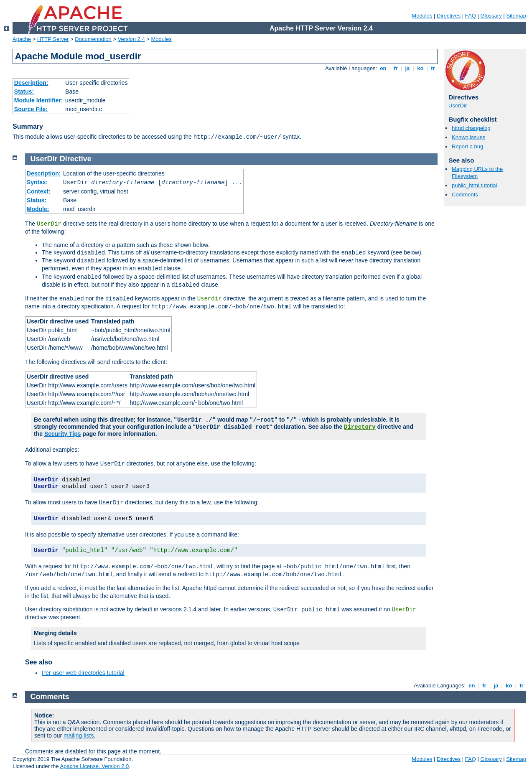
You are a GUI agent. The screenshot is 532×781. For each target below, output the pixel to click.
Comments (465, 195)
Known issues (468, 137)
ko (420, 68)
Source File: (31, 109)
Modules (422, 16)
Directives (449, 16)
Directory (360, 427)
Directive (76, 159)
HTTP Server (53, 39)
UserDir (458, 106)
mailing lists (79, 735)
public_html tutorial (474, 185)
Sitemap (516, 16)
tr (433, 68)
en (383, 68)
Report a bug (467, 146)
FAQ (471, 16)
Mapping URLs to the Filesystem (477, 173)
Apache (22, 39)
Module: (38, 209)
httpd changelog (471, 128)
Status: (24, 92)
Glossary (491, 16)
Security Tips (63, 434)
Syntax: (37, 182)
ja (407, 68)
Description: (31, 83)
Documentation (93, 39)
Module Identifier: (39, 100)
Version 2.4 (131, 39)
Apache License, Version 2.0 (94, 766)
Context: (39, 191)
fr (396, 68)
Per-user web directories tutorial (83, 673)
